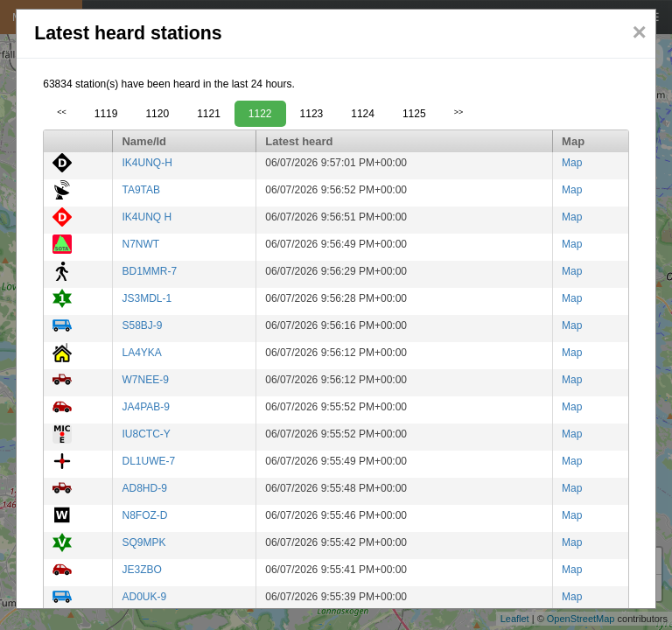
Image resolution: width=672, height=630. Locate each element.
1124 (363, 114)
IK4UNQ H (147, 217)
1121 (209, 114)
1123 (312, 114)
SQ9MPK (143, 542)
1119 (106, 114)
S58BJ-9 (142, 325)
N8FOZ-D (144, 515)
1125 (414, 114)
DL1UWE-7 (148, 461)
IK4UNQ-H (147, 163)
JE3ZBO (141, 570)
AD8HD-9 (144, 488)
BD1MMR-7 (149, 271)
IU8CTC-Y (146, 434)
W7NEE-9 (145, 380)
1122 (260, 114)
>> (459, 112)
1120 (157, 114)
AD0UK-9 (144, 597)
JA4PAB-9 (145, 407)
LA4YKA (141, 353)
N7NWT (140, 244)
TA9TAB (141, 190)
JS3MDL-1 (147, 298)
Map (572, 163)
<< (62, 112)
